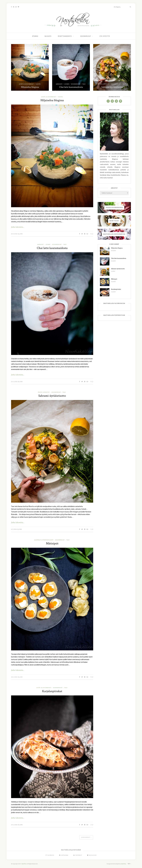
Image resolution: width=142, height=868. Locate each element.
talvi (84, 84)
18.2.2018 (14, 677)
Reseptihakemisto (65, 36)
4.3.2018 (14, 529)
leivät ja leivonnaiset (26, 84)
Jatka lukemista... (18, 227)
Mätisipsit (52, 543)
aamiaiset (59, 84)
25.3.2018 (14, 382)
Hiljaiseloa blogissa (30, 87)
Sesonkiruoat (86, 36)
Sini (21, 234)
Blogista (48, 36)
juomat (67, 84)
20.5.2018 (14, 234)
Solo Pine (24, 864)
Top (129, 864)
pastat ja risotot (104, 84)
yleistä (38, 84)
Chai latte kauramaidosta (71, 87)
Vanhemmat (86, 837)
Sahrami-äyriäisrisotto (112, 87)
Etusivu (35, 36)
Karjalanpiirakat (52, 691)
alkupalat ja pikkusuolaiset (44, 540)
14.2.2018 (14, 825)
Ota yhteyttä (105, 36)
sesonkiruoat (76, 84)
